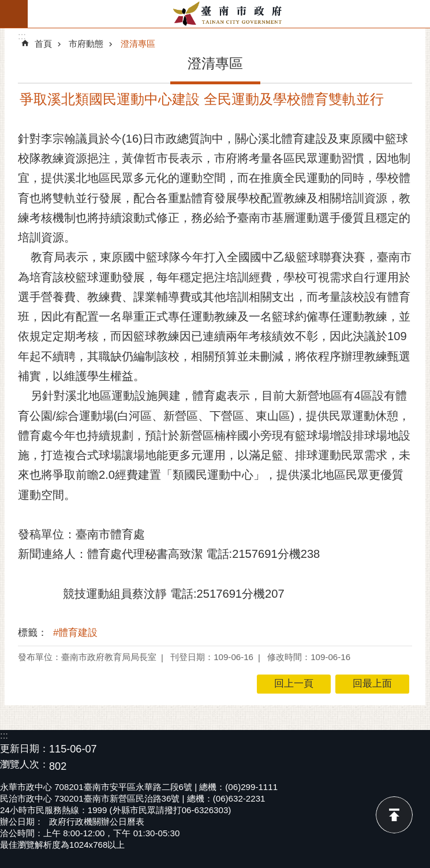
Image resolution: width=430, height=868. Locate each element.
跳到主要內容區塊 (6, 6)
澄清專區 (138, 44)
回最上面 (394, 815)
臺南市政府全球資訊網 (229, 14)
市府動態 (86, 44)
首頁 (43, 44)
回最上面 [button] (372, 683)
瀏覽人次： (25, 765)
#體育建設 (75, 633)
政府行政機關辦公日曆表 (97, 822)
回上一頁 (294, 683)
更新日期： (25, 749)
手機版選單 (14, 14)
